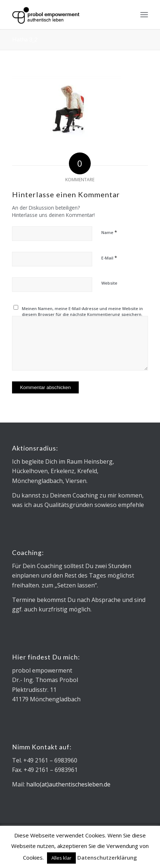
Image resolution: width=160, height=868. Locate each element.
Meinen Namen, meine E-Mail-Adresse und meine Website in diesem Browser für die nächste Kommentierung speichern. (82, 312)
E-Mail (109, 258)
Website (109, 283)
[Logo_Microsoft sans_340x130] (67, 15)
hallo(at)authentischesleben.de (68, 784)
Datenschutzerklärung (107, 857)
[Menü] (144, 15)
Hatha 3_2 (25, 39)
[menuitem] (144, 15)
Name (109, 232)
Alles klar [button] (61, 858)
